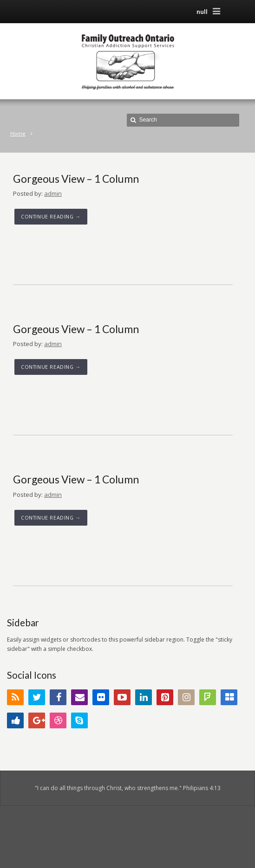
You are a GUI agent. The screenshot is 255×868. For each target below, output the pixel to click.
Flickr (101, 697)
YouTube (122, 697)
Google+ (37, 720)
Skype (79, 720)
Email (79, 697)
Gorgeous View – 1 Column (76, 179)
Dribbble (58, 720)
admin (53, 193)
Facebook (58, 697)
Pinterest (165, 697)
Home (18, 133)
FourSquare (208, 697)
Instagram (186, 697)
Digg (15, 720)
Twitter (37, 697)
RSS (15, 697)
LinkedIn (144, 697)
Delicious (229, 697)
